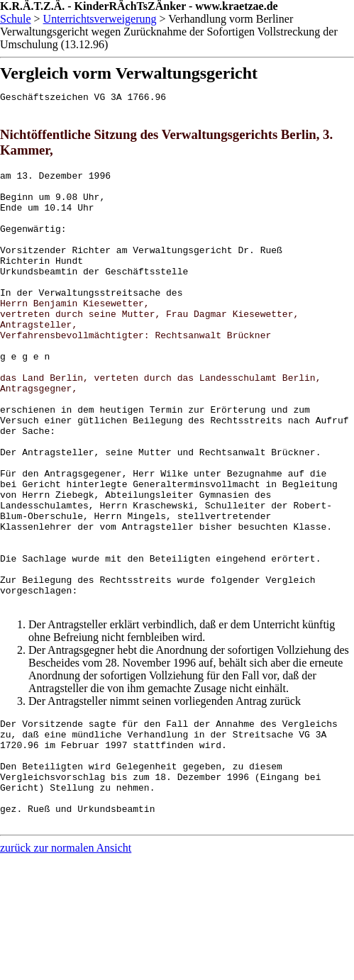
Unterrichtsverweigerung (100, 19)
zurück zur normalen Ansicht (66, 960)
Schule (16, 19)
